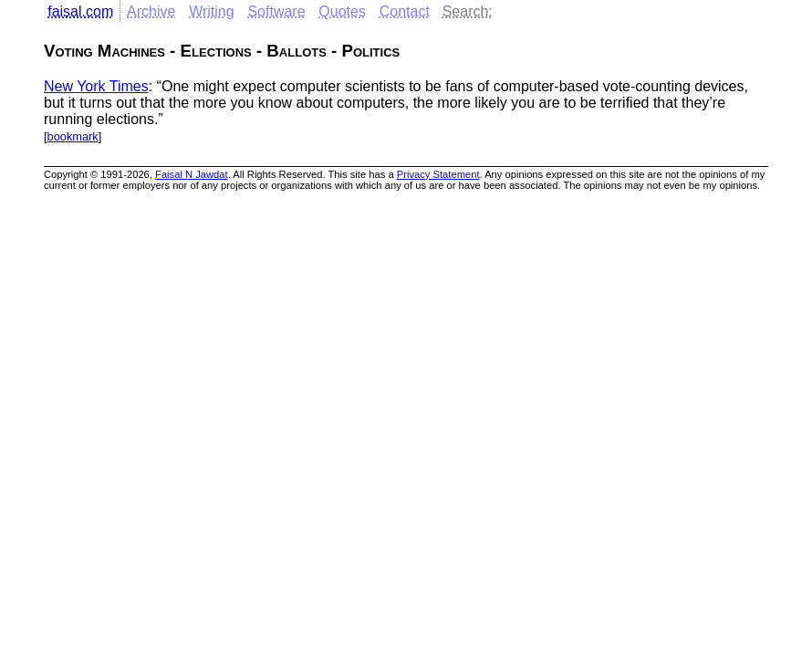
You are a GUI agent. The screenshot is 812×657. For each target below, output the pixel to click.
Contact (405, 11)
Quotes (342, 11)
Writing (212, 11)
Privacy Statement (438, 174)
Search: (468, 11)
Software (276, 11)
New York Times (96, 86)
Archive (151, 11)
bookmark (73, 136)
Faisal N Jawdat (192, 174)
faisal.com (80, 11)
